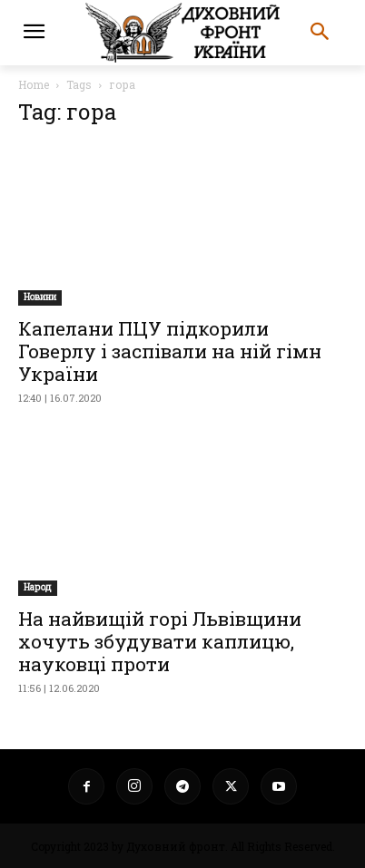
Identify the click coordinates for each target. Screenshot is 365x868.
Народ (38, 587)
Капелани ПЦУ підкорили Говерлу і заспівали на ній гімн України (170, 351)
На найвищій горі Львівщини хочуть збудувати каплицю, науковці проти (160, 641)
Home (34, 84)
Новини (40, 297)
